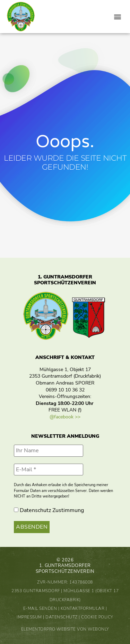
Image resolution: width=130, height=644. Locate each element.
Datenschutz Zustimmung (49, 510)
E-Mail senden (40, 608)
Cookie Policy (97, 617)
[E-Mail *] (49, 470)
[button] (117, 17)
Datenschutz (62, 617)
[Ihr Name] (49, 451)
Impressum (29, 617)
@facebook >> (65, 417)
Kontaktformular (83, 608)
